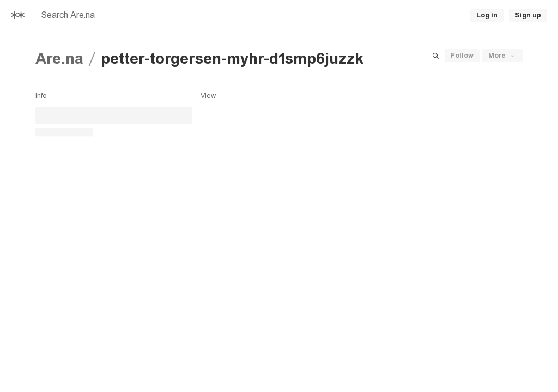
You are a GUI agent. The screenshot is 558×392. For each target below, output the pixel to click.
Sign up (528, 15)
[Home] (18, 15)
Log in (487, 15)
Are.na (59, 59)
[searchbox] (150, 15)
